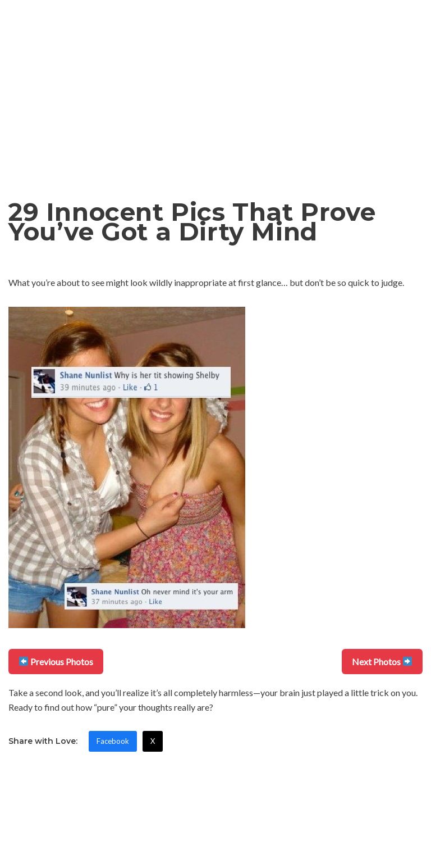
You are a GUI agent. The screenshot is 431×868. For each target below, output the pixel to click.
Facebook (113, 741)
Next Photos (382, 662)
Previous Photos (56, 662)
